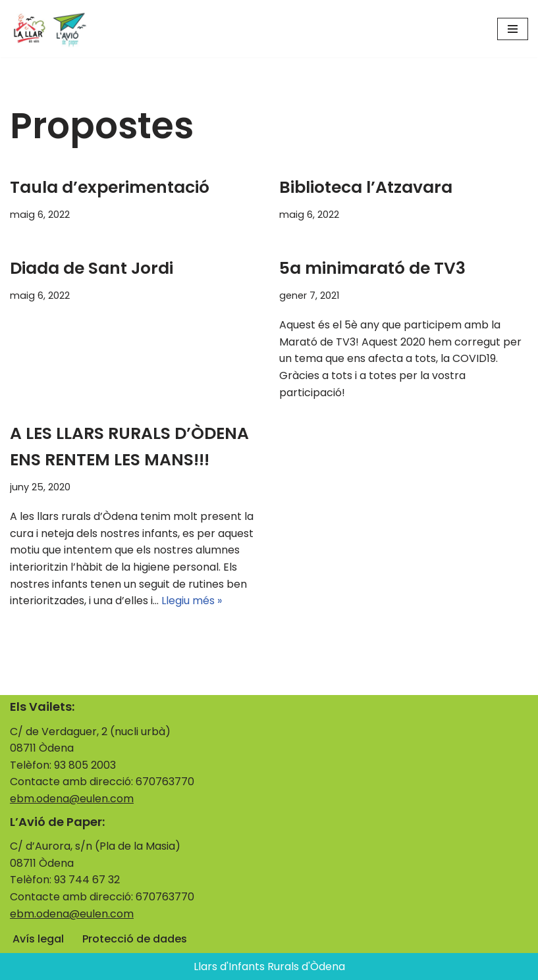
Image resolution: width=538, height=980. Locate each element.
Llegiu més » (192, 601)
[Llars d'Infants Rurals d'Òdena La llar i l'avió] (49, 29)
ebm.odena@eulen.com (72, 799)
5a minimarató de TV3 (372, 268)
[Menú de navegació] (513, 29)
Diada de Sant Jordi (92, 268)
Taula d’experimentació (110, 187)
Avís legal (38, 939)
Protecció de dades (135, 939)
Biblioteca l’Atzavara (366, 187)
